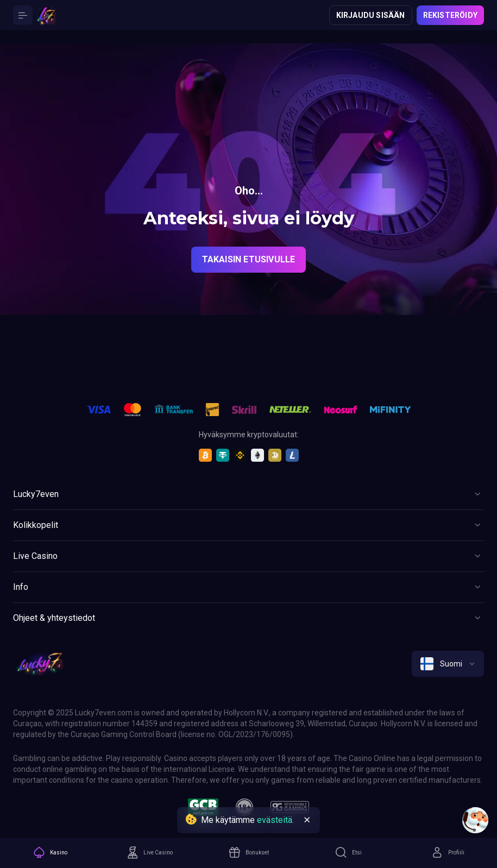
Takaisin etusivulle (249, 259)
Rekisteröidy (450, 15)
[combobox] (448, 664)
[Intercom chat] (475, 820)
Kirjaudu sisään (371, 15)
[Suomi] (448, 664)
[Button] (23, 15)
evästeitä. (275, 820)
